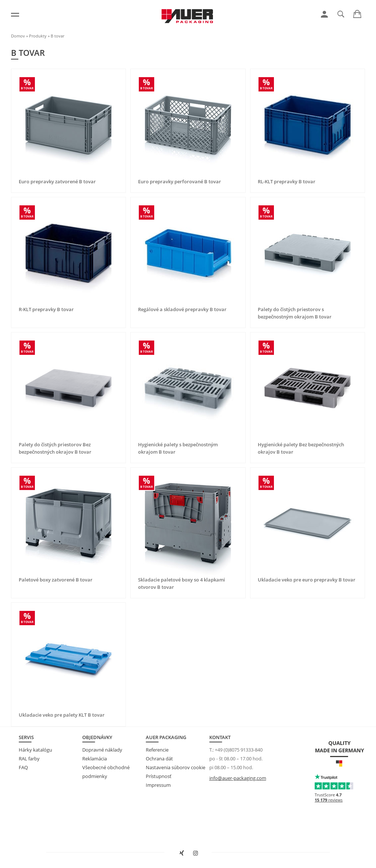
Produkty (38, 36)
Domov (18, 36)
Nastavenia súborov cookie (176, 767)
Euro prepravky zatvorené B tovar (57, 181)
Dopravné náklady (102, 750)
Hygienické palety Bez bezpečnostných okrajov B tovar (301, 448)
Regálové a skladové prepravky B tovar (182, 309)
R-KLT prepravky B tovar (46, 309)
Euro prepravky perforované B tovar (180, 181)
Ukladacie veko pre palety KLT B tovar (62, 715)
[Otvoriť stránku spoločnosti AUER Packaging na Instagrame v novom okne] (195, 853)
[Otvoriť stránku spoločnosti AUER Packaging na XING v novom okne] (181, 853)
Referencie (157, 750)
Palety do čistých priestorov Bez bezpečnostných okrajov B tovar (55, 448)
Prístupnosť (159, 776)
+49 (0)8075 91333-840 (239, 750)
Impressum (158, 785)
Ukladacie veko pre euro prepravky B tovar (307, 580)
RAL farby (29, 759)
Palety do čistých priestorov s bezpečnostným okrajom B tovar (295, 313)
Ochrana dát (159, 759)
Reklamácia (95, 759)
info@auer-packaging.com (238, 778)
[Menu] (15, 15)
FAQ (23, 767)
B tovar (57, 36)
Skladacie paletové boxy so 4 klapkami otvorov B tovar (182, 583)
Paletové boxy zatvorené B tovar (56, 580)
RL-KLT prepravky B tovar (287, 181)
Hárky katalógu (35, 750)
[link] (324, 14)
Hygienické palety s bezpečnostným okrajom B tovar (178, 448)
